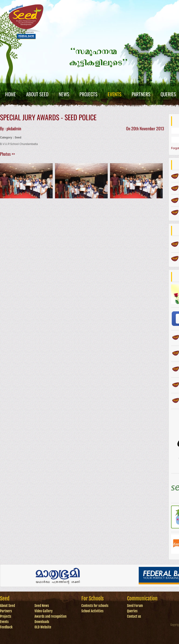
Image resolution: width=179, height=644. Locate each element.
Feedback (6, 627)
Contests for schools (95, 606)
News (64, 94)
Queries (168, 94)
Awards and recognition (50, 616)
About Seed (37, 94)
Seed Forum (135, 606)
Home (10, 94)
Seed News (42, 606)
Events (115, 94)
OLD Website (43, 627)
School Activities (92, 611)
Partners (141, 94)
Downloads (42, 622)
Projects (88, 94)
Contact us (134, 616)
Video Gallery (44, 611)
